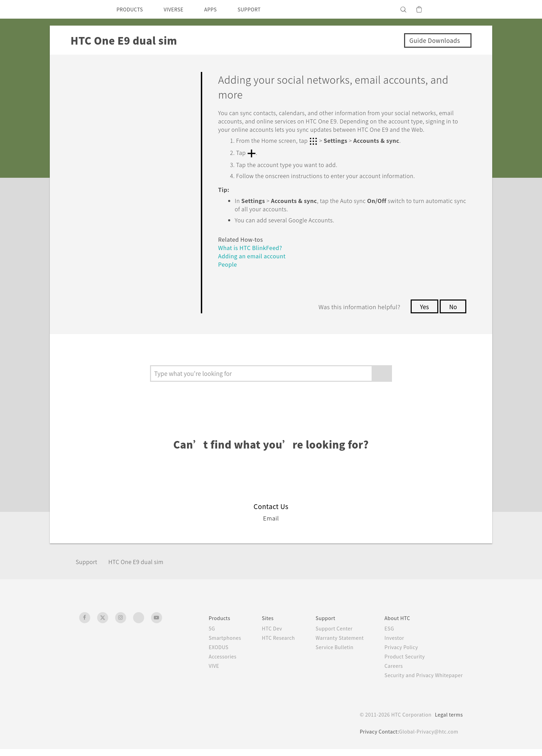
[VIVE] (454, 9)
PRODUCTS (132, 9)
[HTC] (87, 9)
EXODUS (203, 654)
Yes (422, 314)
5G (195, 635)
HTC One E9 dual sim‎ (144, 569)
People (229, 271)
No (453, 314)
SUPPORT (261, 9)
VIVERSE (180, 9)
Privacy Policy (396, 654)
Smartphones (209, 645)
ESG (384, 635)
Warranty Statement (331, 645)
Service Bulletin (325, 654)
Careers (388, 673)
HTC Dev (259, 635)
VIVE (198, 673)
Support (88, 569)
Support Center (325, 635)
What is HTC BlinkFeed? (253, 255)
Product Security (400, 663)
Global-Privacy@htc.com (427, 738)
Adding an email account (255, 263)
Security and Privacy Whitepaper (421, 682)
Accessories (207, 663)
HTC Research (266, 645)
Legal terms (447, 721)
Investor (389, 645)
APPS (220, 9)
